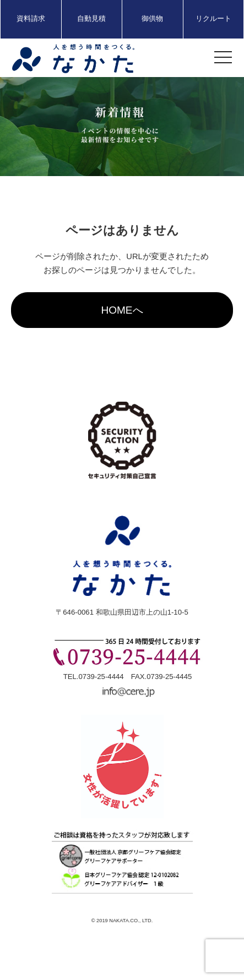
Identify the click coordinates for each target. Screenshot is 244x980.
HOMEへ (122, 310)
